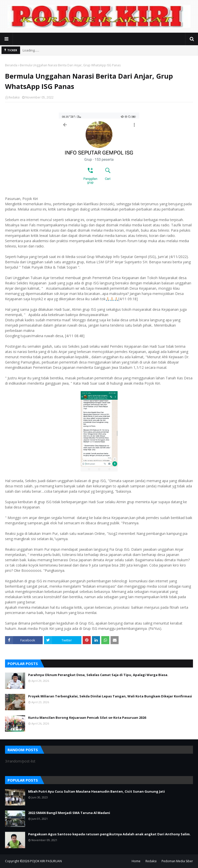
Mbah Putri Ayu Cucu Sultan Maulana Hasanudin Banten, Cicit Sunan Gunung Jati (96, 791)
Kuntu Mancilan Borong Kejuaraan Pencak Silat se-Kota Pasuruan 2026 (87, 718)
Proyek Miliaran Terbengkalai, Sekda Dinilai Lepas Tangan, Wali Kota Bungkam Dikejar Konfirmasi (110, 696)
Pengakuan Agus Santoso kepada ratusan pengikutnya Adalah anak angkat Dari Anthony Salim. (109, 834)
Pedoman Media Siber (177, 861)
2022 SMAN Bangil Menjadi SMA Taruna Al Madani (69, 813)
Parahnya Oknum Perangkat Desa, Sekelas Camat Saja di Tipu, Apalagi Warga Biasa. (98, 675)
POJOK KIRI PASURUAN (46, 861)
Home (136, 861)
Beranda (11, 65)
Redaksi (14, 97)
